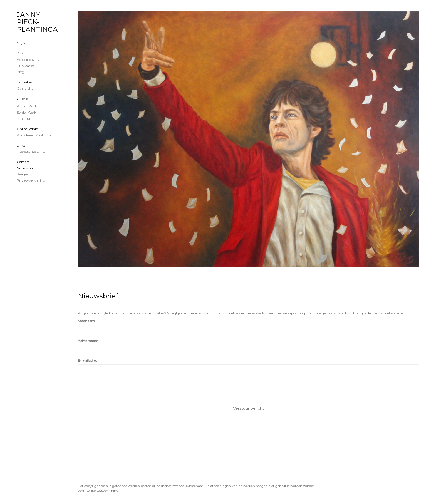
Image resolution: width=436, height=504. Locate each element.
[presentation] (120, 389)
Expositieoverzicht (31, 60)
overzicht (25, 88)
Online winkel (28, 129)
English (22, 43)
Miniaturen (26, 119)
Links (21, 145)
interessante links (31, 151)
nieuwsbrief (26, 168)
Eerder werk (26, 112)
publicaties (25, 66)
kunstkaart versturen (34, 135)
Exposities (24, 82)
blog (20, 72)
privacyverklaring (31, 180)
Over (21, 53)
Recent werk (27, 106)
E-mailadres (87, 360)
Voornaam (86, 321)
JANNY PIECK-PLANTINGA (37, 22)
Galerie (22, 99)
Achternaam (88, 341)
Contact (23, 162)
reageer (23, 174)
